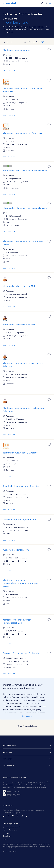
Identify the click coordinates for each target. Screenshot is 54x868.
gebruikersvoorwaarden (12, 827)
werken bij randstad (10, 824)
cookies (6, 833)
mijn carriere (8, 759)
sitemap (6, 839)
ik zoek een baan (9, 745)
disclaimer (7, 836)
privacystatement (10, 830)
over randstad (8, 766)
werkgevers (7, 752)
